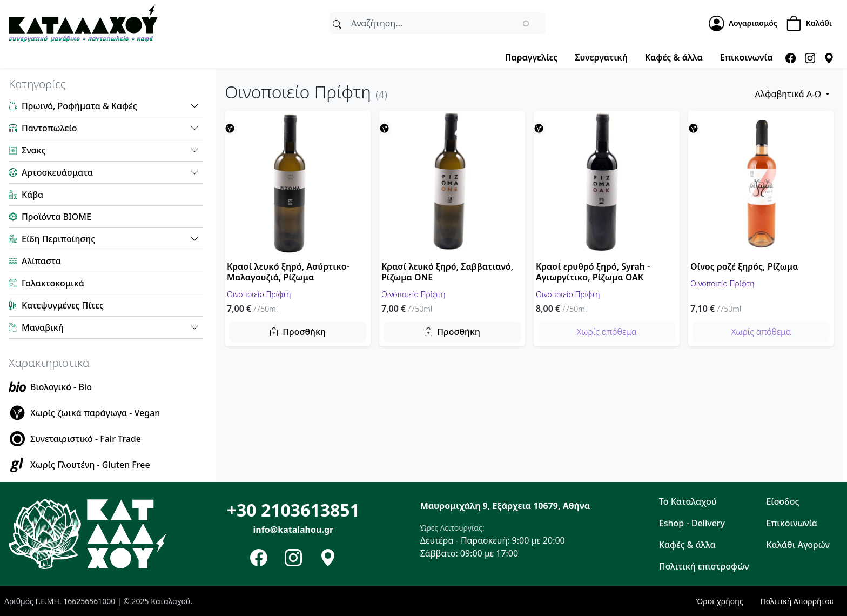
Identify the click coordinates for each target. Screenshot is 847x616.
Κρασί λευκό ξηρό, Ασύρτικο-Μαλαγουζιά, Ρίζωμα (288, 272)
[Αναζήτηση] (337, 23)
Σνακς (34, 150)
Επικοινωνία (747, 57)
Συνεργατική (601, 57)
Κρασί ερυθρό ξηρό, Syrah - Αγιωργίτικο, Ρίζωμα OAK (593, 272)
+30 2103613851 (293, 510)
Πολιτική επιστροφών (704, 566)
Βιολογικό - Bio (61, 387)
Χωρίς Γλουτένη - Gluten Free (90, 465)
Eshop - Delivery (692, 523)
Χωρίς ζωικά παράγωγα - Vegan (95, 413)
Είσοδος (782, 501)
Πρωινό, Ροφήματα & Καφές (79, 106)
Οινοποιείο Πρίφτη (259, 294)
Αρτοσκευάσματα (57, 172)
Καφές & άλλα (674, 57)
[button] (194, 106)
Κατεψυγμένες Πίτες (63, 305)
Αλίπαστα (41, 261)
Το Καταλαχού (688, 501)
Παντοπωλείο (49, 128)
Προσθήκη (304, 332)
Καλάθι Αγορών (798, 545)
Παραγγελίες (531, 57)
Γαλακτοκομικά (53, 283)
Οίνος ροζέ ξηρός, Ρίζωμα (744, 266)
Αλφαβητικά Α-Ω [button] (789, 94)
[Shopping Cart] (812, 24)
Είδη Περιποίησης (58, 239)
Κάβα (32, 195)
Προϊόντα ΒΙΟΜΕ (56, 217)
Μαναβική (43, 327)
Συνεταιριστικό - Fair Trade (86, 439)
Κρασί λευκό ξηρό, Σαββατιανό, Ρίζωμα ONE (447, 272)
